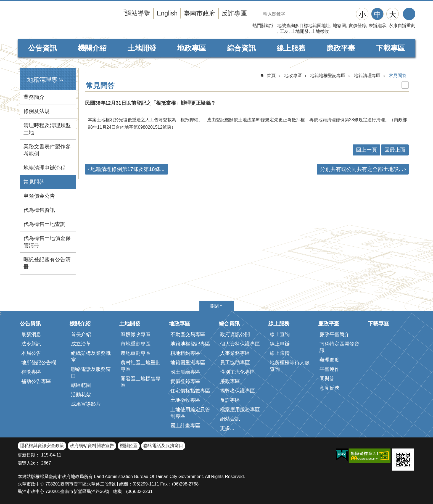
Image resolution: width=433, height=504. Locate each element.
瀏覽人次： (29, 463)
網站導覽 (138, 13)
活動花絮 (81, 395)
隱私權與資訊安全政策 (42, 446)
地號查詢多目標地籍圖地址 (304, 26)
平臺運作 (329, 369)
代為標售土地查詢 (44, 224)
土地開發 (300, 31)
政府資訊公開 (235, 334)
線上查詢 (280, 334)
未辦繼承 (377, 26)
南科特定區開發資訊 (339, 347)
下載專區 (390, 48)
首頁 (271, 76)
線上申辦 (280, 344)
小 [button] (362, 14)
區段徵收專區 (136, 334)
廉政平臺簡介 (334, 334)
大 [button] (393, 14)
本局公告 (31, 353)
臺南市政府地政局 (70, 20)
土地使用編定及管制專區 (190, 413)
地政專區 (192, 48)
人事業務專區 (235, 353)
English (167, 13)
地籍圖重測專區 (188, 363)
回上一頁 (366, 150)
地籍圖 (339, 26)
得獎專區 (31, 372)
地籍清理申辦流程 (44, 168)
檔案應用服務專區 (240, 410)
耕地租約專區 (185, 353)
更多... (227, 428)
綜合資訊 (241, 48)
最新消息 (31, 334)
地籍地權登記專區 (328, 76)
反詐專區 (234, 13)
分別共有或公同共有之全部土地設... (362, 169)
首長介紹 (81, 334)
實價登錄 (357, 26)
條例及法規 (37, 111)
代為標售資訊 (39, 210)
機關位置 (129, 446)
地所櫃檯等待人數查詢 (290, 366)
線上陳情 (280, 353)
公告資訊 (43, 48)
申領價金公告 (39, 196)
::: (19, 70)
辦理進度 (329, 360)
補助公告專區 (36, 381)
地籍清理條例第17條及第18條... (128, 169)
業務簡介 (34, 97)
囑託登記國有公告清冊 (47, 263)
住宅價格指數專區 (190, 391)
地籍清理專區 (45, 80)
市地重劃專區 (136, 344)
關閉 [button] (214, 306)
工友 (284, 31)
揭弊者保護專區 (237, 391)
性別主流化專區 (237, 372)
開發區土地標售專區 (141, 382)
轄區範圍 (81, 385)
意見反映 (329, 388)
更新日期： (29, 455)
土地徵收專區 (185, 400)
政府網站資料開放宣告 (92, 446)
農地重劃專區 (136, 353)
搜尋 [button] (344, 14)
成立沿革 (81, 344)
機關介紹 (92, 48)
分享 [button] (409, 14)
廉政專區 (230, 381)
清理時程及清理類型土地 (47, 129)
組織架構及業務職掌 (91, 357)
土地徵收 (320, 31)
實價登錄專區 (185, 381)
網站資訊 (230, 419)
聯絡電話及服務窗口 (91, 373)
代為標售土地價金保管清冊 (47, 242)
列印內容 (405, 85)
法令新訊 (31, 344)
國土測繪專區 (185, 372)
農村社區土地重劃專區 (141, 366)
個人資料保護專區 (240, 344)
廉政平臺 (341, 48)
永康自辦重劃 (402, 26)
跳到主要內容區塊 (3, 3)
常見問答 (34, 182)
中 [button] (377, 14)
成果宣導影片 (86, 404)
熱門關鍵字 (263, 26)
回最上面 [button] (395, 150)
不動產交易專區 (188, 334)
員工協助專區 (235, 363)
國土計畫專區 (185, 426)
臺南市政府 (200, 13)
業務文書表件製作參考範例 (47, 150)
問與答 (327, 379)
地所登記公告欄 (39, 363)
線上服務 (291, 48)
